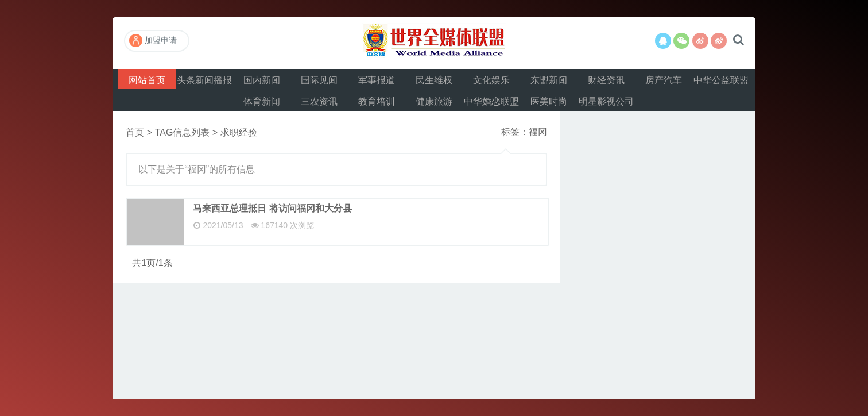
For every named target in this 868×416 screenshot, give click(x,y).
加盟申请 (153, 41)
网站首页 (147, 80)
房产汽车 (664, 80)
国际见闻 (319, 80)
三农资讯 (319, 101)
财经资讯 (606, 80)
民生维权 (434, 80)
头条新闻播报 (204, 80)
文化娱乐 (491, 80)
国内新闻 (262, 80)
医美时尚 (549, 101)
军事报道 (377, 80)
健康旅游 (434, 101)
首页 (135, 132)
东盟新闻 (549, 80)
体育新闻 (262, 101)
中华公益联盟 (721, 80)
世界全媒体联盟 (434, 43)
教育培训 (377, 101)
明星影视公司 (606, 101)
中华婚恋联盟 (491, 101)
